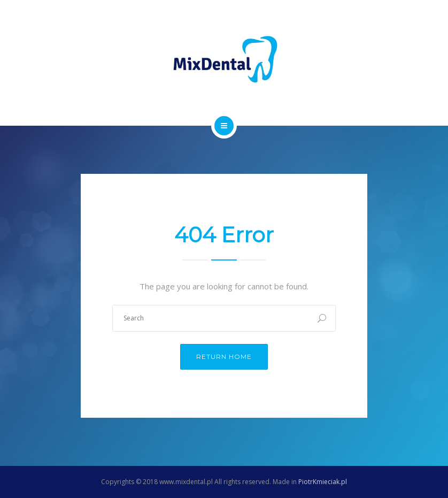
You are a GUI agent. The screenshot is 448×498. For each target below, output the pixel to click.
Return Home (224, 357)
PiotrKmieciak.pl (323, 482)
